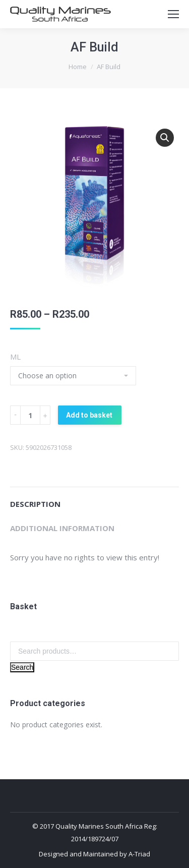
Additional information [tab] (62, 528)
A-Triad (139, 854)
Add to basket (89, 415)
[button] (165, 138)
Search (22, 667)
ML (15, 357)
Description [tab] (35, 504)
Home (78, 67)
